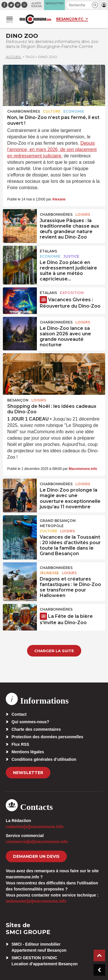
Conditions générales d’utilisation (44, 759)
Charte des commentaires (36, 729)
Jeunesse (49, 573)
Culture (52, 111)
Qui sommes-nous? (30, 722)
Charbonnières (24, 111)
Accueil (14, 57)
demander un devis (36, 856)
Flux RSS (20, 744)
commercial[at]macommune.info (37, 842)
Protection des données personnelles (47, 737)
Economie (74, 111)
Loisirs (83, 214)
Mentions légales (28, 752)
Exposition (72, 293)
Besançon (18, 400)
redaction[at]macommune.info (35, 827)
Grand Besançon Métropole (58, 523)
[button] (95, 5)
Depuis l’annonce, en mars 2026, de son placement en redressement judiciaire (52, 149)
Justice (71, 256)
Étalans (48, 251)
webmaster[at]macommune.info (36, 901)
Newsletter (28, 773)
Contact (19, 714)
